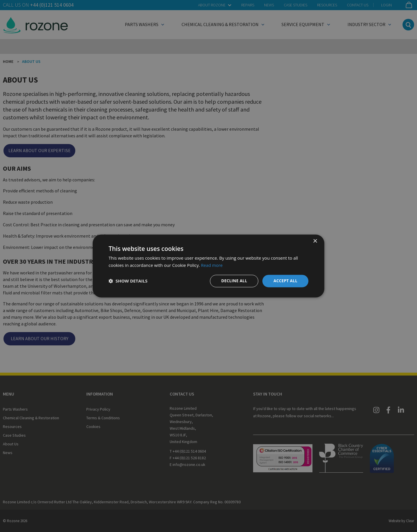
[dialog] (209, 266)
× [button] (315, 241)
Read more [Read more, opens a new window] (212, 265)
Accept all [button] (285, 281)
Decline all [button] (233, 281)
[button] (128, 281)
